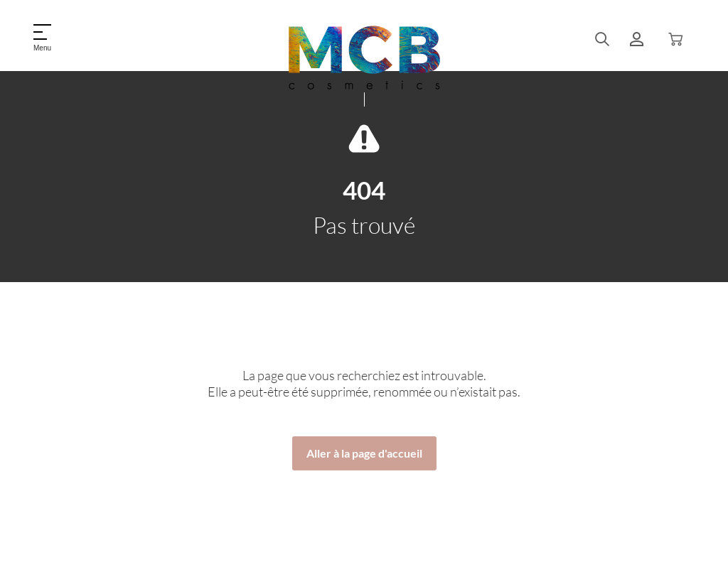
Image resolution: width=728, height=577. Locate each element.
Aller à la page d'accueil (364, 453)
